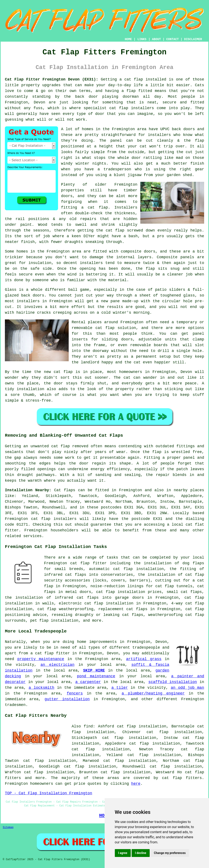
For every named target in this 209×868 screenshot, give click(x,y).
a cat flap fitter (50, 653)
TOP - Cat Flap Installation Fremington (48, 793)
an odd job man (187, 688)
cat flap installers (132, 108)
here (136, 784)
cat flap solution (116, 328)
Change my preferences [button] (170, 853)
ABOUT (156, 39)
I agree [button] (123, 853)
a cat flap (95, 207)
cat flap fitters (182, 778)
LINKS (142, 39)
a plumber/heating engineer (153, 693)
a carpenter (88, 682)
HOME (128, 39)
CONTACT (173, 39)
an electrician (58, 665)
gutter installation (67, 699)
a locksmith (42, 688)
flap (150, 269)
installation (30, 389)
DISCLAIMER (193, 39)
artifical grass (144, 659)
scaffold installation (173, 682)
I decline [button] (141, 853)
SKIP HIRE (94, 670)
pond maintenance (96, 676)
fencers (75, 693)
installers (159, 135)
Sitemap (8, 827)
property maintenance (41, 659)
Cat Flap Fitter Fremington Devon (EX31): (52, 79)
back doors (33, 295)
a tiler (120, 688)
